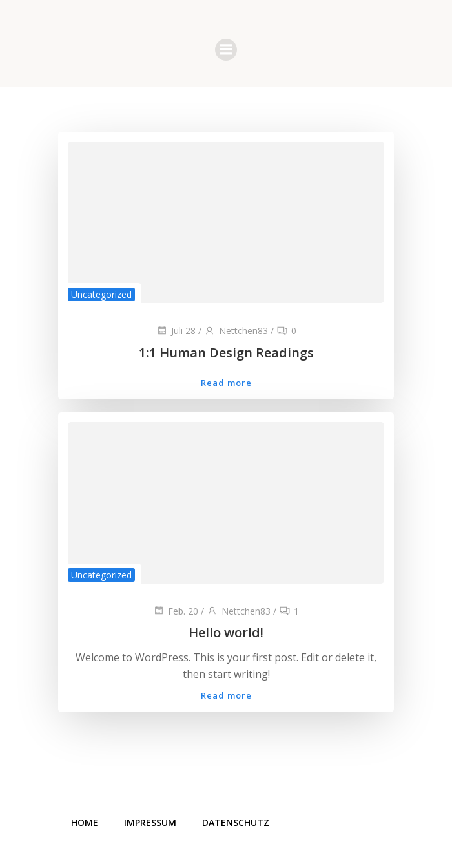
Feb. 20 (176, 611)
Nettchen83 (236, 331)
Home (85, 822)
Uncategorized (101, 294)
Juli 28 (176, 331)
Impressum (150, 822)
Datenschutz (236, 822)
